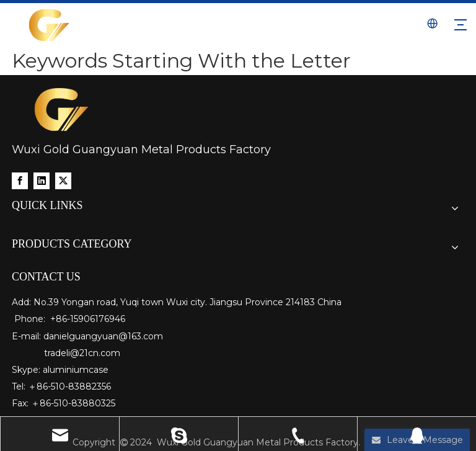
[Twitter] (63, 181)
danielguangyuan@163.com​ (103, 336)
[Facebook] (20, 181)
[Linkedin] (42, 181)
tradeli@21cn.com (82, 353)
